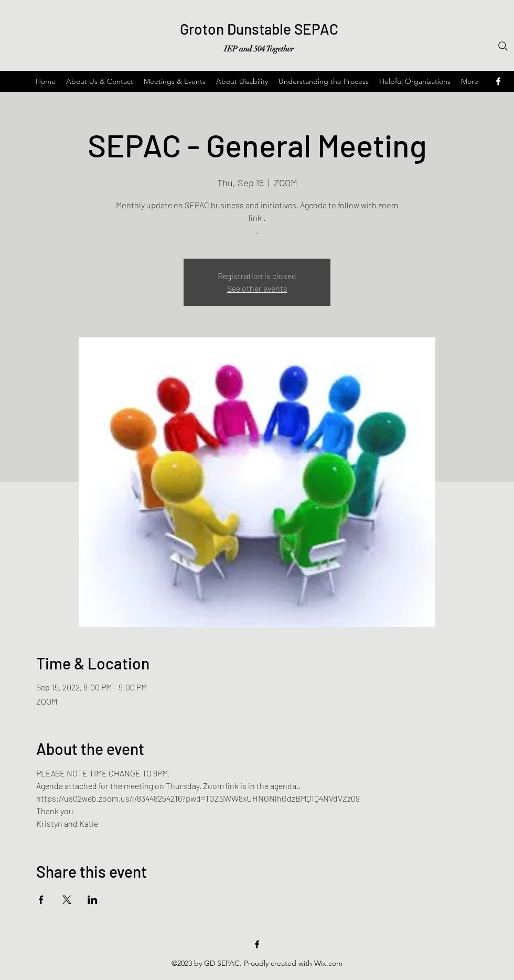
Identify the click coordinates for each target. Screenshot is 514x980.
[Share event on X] (67, 900)
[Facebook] (257, 944)
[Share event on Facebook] (41, 900)
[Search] (503, 46)
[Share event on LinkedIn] (93, 900)
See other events (257, 288)
